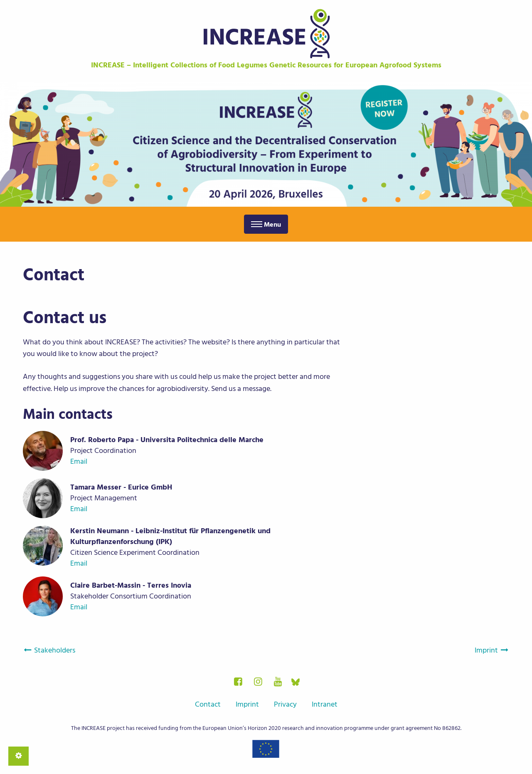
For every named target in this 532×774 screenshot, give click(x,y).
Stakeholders (49, 650)
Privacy (285, 704)
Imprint (492, 650)
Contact (208, 704)
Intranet (325, 704)
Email (79, 461)
